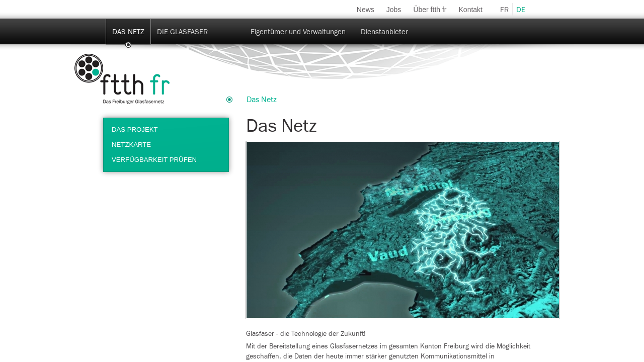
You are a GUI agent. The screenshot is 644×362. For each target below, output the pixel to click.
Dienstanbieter (384, 32)
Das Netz (128, 32)
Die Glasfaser (182, 32)
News (366, 10)
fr (504, 10)
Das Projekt (135, 129)
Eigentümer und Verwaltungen (298, 32)
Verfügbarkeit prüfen (154, 160)
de (521, 10)
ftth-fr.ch (122, 79)
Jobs (394, 10)
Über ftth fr (430, 10)
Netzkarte (131, 145)
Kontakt (471, 10)
